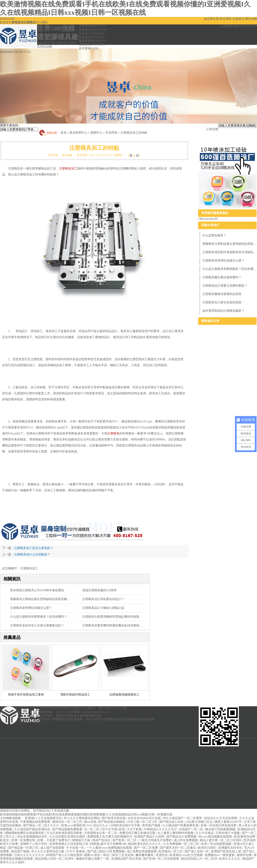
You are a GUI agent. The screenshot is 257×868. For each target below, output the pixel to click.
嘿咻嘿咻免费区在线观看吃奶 (25, 833)
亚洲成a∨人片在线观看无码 (44, 818)
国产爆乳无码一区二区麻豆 (178, 848)
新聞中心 (96, 133)
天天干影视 (135, 829)
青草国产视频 (152, 825)
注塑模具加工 (68, 169)
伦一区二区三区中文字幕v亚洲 (105, 829)
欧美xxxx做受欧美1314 (77, 825)
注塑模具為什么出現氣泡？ (32, 554)
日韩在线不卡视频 (228, 833)
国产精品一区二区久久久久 (42, 825)
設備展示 (93, 30)
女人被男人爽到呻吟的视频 (176, 833)
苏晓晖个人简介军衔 (34, 844)
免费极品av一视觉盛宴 (220, 855)
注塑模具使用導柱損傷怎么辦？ (31, 608)
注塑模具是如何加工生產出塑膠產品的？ (37, 625)
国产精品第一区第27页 (24, 848)
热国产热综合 (102, 840)
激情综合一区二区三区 (68, 822)
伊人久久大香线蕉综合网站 (82, 818)
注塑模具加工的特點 (134, 133)
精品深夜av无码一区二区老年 (55, 859)
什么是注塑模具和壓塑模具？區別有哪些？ (39, 617)
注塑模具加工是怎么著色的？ (34, 548)
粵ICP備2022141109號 (113, 708)
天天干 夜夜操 (76, 851)
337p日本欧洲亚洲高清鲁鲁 (65, 833)
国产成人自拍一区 (197, 851)
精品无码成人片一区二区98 (200, 859)
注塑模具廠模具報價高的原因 (222, 294)
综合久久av (101, 825)
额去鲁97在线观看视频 (221, 829)
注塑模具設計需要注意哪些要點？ (225, 286)
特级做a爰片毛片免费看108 (108, 844)
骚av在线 (90, 822)
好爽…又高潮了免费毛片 (54, 840)
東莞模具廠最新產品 (215, 213)
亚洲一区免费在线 (24, 840)
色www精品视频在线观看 (216, 837)
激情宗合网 (245, 855)
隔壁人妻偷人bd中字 (229, 822)
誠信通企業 (211, 19)
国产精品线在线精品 (112, 822)
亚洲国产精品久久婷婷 (150, 837)
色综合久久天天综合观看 (221, 818)
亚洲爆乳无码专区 (231, 848)
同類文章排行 (210, 225)
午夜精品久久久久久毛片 (161, 829)
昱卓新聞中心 (78, 133)
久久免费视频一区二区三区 (182, 844)
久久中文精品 (205, 833)
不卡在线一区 (76, 848)
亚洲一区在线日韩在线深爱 (219, 825)
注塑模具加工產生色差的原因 (222, 302)
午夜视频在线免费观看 (36, 822)
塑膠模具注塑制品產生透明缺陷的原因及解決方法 (43, 599)
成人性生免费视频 (186, 840)
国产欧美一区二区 (125, 840)
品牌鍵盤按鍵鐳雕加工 (124, 695)
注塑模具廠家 (74, 719)
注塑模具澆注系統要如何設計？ (103, 599)
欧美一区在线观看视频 (217, 844)
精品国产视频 (21, 851)
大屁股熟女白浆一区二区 (101, 833)
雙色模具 (91, 37)
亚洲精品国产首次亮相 (127, 859)
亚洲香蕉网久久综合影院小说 (69, 844)
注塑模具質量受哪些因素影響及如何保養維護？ (114, 625)
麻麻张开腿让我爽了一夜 (93, 859)
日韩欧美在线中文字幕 (126, 825)
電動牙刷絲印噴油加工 (75, 695)
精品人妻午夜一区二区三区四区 (221, 840)
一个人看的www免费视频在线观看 (109, 848)
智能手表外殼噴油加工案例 (26, 695)
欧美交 (5, 840)
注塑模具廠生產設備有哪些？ (222, 277)
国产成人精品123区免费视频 (106, 851)
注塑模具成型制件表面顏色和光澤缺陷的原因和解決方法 (229, 252)
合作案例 (89, 48)
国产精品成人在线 (172, 822)
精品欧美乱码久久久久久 (145, 844)
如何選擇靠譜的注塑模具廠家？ (223, 311)
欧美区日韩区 (208, 848)
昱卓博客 (226, 19)
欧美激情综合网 (245, 837)
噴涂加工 (92, 45)
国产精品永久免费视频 (182, 837)
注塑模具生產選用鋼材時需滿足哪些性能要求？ (114, 617)
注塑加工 (92, 34)
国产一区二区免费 (146, 848)
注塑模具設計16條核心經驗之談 (103, 608)
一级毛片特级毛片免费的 (155, 840)
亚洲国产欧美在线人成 (226, 851)
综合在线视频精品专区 (33, 837)
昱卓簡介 (92, 26)
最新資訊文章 (210, 321)
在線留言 (238, 19)
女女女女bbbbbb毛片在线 (145, 818)
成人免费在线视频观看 (142, 851)
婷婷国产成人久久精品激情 (65, 855)
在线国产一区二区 (191, 829)
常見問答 (111, 133)
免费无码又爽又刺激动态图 (138, 833)
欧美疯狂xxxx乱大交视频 (187, 855)
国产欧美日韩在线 (114, 818)
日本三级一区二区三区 (143, 822)
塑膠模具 (93, 41)
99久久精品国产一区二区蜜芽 (183, 818)
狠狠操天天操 (82, 840)
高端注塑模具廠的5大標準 (99, 590)
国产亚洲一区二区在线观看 (161, 859)
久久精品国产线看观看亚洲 (181, 825)
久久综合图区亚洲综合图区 (68, 837)
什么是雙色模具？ (214, 235)
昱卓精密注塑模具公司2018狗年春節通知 (37, 590)
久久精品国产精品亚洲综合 (33, 829)
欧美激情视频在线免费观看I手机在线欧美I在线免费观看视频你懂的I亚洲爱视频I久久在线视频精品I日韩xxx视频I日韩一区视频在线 (86, 814)
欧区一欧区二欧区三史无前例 (114, 855)
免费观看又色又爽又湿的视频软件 (110, 837)
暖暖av (89, 855)
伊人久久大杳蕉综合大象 (48, 851)
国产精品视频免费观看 (68, 829)
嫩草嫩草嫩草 (145, 855)
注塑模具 (113, 433)
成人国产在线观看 (53, 848)
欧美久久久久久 (230, 859)
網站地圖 (251, 19)
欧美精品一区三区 (171, 851)
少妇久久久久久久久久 (30, 855)
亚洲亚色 (162, 855)
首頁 (7, 19)
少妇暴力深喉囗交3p (199, 822)
